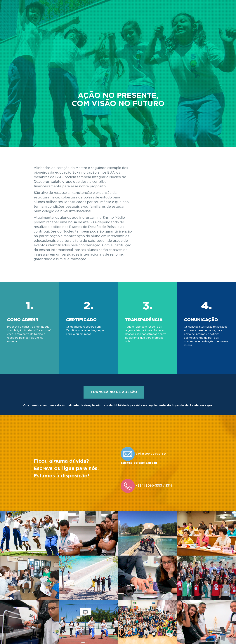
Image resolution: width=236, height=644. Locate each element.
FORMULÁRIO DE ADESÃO (114, 392)
